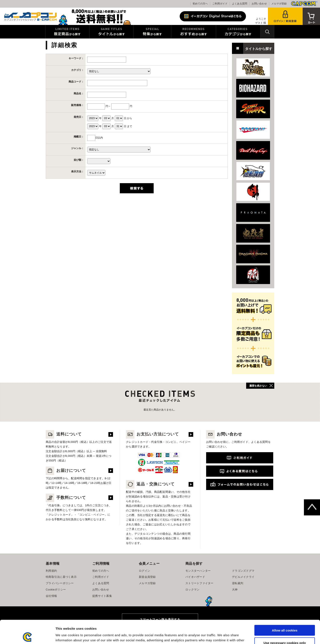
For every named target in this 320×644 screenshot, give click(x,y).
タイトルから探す (112, 32)
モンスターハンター (198, 571)
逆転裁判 (238, 583)
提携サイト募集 (102, 596)
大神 (235, 590)
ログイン (144, 571)
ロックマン (192, 590)
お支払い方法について (152, 434)
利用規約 (51, 571)
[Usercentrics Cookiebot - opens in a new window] (27, 636)
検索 (267, 32)
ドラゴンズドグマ (243, 571)
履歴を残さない (258, 386)
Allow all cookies (285, 607)
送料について (64, 434)
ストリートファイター (199, 583)
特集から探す (152, 32)
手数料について (66, 498)
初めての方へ (200, 4)
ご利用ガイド (220, 4)
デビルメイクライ (243, 577)
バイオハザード (195, 577)
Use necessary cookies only (285, 619)
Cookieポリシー (56, 590)
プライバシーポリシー (60, 583)
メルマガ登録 (279, 4)
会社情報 (51, 596)
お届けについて (66, 470)
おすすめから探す (194, 32)
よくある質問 (240, 4)
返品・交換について (150, 484)
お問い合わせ (259, 4)
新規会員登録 (147, 577)
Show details (222, 636)
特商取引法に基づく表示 (61, 577)
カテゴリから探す (238, 32)
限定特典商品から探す (67, 32)
